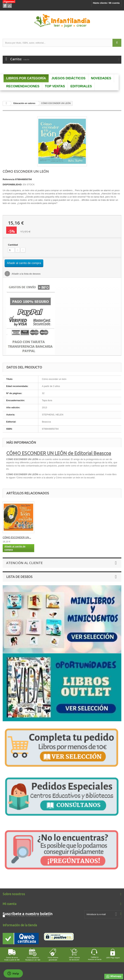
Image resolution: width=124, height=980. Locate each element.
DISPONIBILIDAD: (13, 184)
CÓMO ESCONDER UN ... (52, 537)
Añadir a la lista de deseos (26, 274)
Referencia (9, 179)
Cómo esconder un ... (15, 537)
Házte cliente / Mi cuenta (106, 3)
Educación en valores (24, 103)
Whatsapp (114, 976)
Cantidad (13, 245)
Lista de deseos (19, 577)
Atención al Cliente (24, 563)
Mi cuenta (9, 904)
